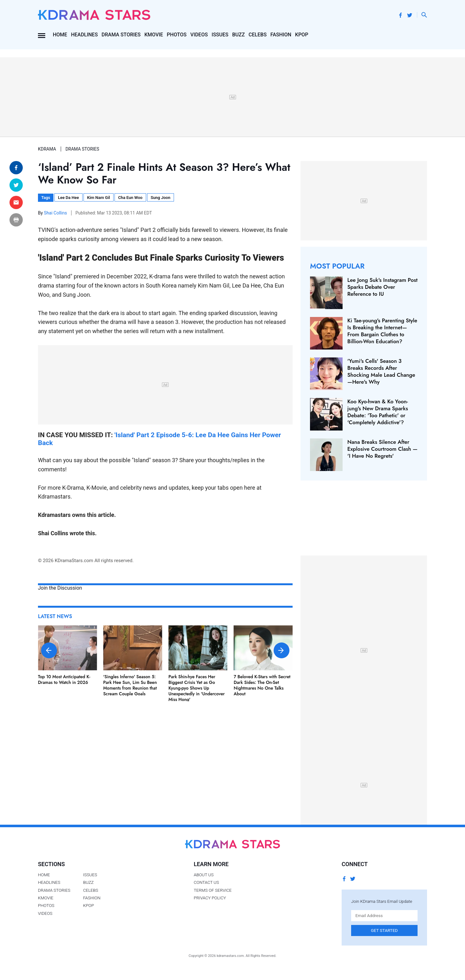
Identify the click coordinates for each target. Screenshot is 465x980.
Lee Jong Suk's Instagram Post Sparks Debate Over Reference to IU (382, 287)
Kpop (302, 35)
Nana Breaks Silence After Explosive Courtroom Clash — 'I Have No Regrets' (382, 449)
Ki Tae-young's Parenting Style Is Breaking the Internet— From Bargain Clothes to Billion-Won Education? (382, 331)
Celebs (258, 35)
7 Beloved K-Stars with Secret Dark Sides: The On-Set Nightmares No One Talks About (262, 685)
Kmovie (154, 35)
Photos (177, 35)
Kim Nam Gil (98, 198)
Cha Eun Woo (130, 198)
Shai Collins (56, 213)
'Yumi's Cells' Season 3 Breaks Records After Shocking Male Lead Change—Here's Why (381, 371)
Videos (199, 35)
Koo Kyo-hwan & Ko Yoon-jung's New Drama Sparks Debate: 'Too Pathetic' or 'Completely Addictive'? (378, 412)
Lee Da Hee (68, 198)
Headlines (84, 35)
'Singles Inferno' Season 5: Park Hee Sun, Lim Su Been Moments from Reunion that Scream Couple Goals (130, 685)
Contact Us (206, 882)
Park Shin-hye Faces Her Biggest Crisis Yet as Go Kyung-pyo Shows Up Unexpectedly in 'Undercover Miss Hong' (197, 688)
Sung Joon (160, 198)
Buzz (239, 35)
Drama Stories (121, 35)
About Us (204, 875)
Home (60, 35)
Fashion (281, 35)
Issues (220, 35)
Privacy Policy (210, 898)
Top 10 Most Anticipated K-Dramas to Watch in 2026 (64, 679)
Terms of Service (213, 890)
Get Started (384, 930)
